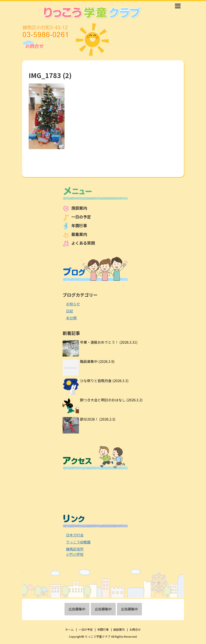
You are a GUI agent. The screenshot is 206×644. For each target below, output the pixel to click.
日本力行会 (75, 535)
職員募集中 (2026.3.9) (97, 361)
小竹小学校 (75, 554)
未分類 (71, 318)
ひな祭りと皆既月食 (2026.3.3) (104, 381)
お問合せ (135, 629)
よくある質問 (83, 243)
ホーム (69, 629)
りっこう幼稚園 (78, 542)
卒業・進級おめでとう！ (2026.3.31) (109, 342)
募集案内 (79, 234)
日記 (70, 311)
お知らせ (73, 304)
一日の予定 (81, 217)
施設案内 (79, 208)
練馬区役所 (75, 549)
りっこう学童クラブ (98, 636)
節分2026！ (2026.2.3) (98, 419)
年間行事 (79, 225)
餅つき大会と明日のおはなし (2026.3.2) (111, 400)
